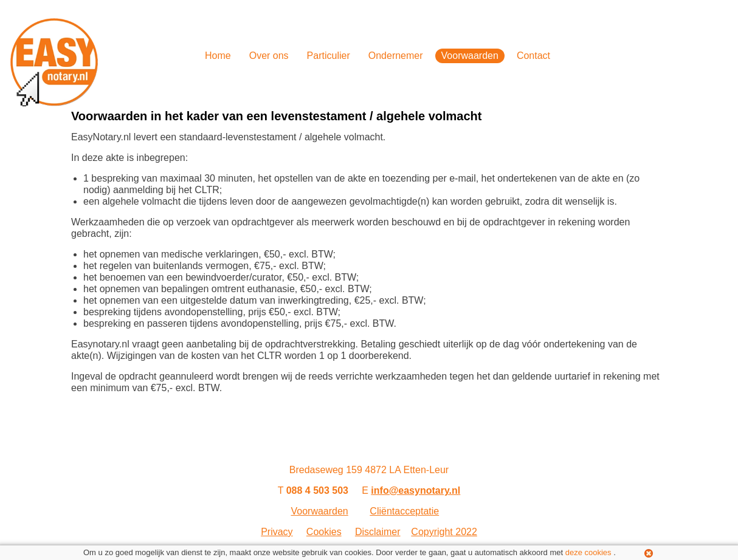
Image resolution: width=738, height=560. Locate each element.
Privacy (277, 532)
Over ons (269, 56)
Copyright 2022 (444, 532)
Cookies (324, 532)
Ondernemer (396, 56)
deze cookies (588, 552)
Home (218, 56)
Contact (533, 56)
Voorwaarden (470, 56)
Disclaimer (378, 532)
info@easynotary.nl (416, 490)
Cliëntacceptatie (404, 511)
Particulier (329, 56)
